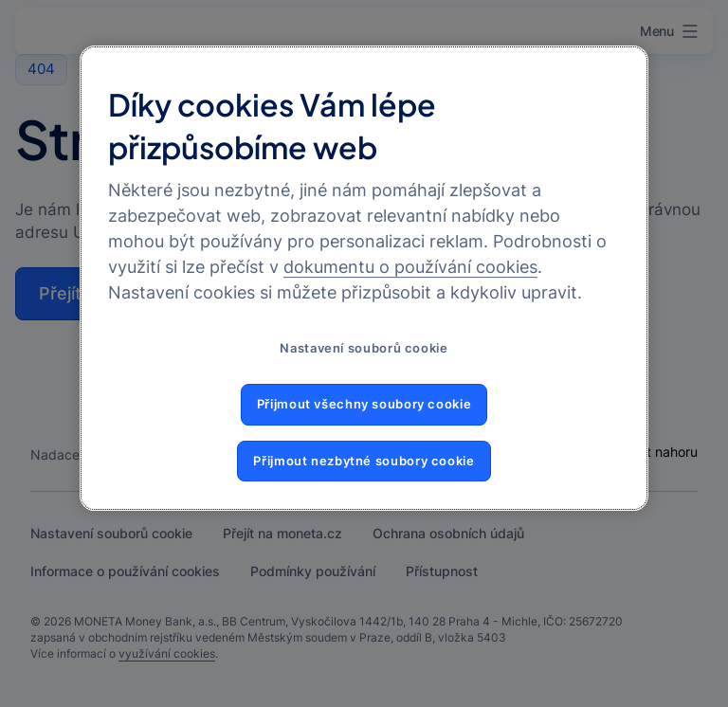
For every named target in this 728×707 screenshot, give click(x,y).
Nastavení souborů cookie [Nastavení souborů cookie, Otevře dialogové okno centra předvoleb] (364, 349)
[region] (364, 278)
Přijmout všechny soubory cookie (364, 404)
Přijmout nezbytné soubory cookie (364, 461)
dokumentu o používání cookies (410, 268)
